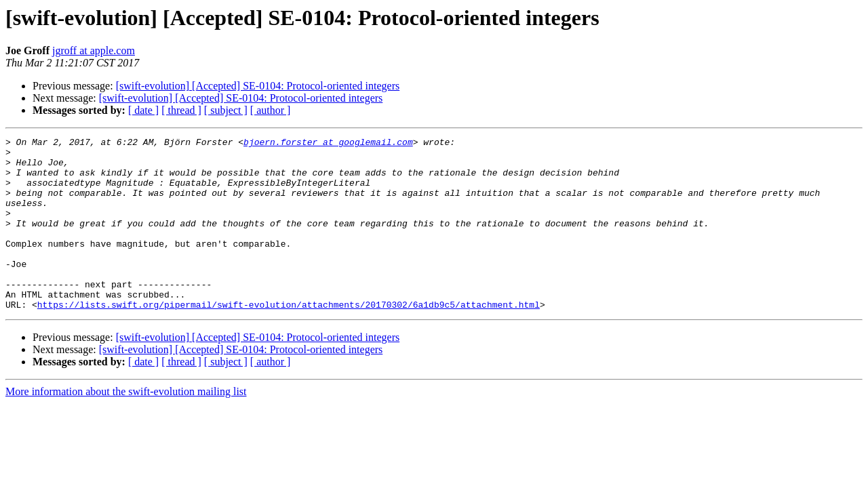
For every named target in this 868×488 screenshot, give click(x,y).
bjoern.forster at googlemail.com (328, 144)
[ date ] (143, 110)
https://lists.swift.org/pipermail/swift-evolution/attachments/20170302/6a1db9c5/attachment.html (289, 339)
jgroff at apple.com (94, 50)
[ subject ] (226, 110)
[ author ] (271, 110)
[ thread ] (181, 110)
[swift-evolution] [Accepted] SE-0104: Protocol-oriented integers (258, 86)
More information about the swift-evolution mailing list (126, 426)
